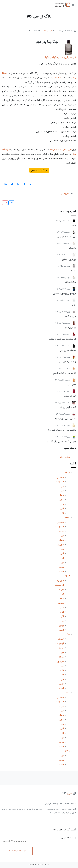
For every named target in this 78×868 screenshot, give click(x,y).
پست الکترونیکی (39, 840)
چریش (73, 271)
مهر (62, 504)
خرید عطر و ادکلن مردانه (61, 150)
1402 (68, 576)
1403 (67, 518)
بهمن (61, 567)
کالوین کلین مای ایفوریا (66, 419)
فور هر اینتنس (69, 396)
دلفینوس (72, 385)
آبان (62, 509)
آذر (63, 513)
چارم (74, 225)
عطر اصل (57, 78)
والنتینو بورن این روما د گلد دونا (62, 430)
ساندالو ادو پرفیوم (68, 350)
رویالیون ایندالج (69, 259)
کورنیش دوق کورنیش (66, 237)
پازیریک (72, 248)
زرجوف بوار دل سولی (67, 362)
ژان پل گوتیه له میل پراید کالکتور (61, 441)
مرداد (61, 495)
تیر (62, 491)
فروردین (60, 477)
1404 (67, 473)
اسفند (61, 572)
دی (62, 563)
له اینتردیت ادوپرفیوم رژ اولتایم (62, 339)
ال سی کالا (48, 31)
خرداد (61, 486)
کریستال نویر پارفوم (67, 407)
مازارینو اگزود (70, 316)
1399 (67, 751)
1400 (68, 693)
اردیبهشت (59, 482)
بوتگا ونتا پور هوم (47, 42)
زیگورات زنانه (70, 282)
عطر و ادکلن (64, 457)
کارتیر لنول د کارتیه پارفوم (65, 373)
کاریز (74, 305)
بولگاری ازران (70, 328)
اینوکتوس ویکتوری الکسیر (64, 294)
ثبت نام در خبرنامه (17, 851)
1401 (68, 634)
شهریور (61, 500)
